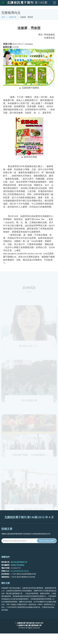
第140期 (41, 3)
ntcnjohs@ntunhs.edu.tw (20, 579)
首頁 (3, 17)
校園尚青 (13, 17)
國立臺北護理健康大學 (19, 570)
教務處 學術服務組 (18, 573)
